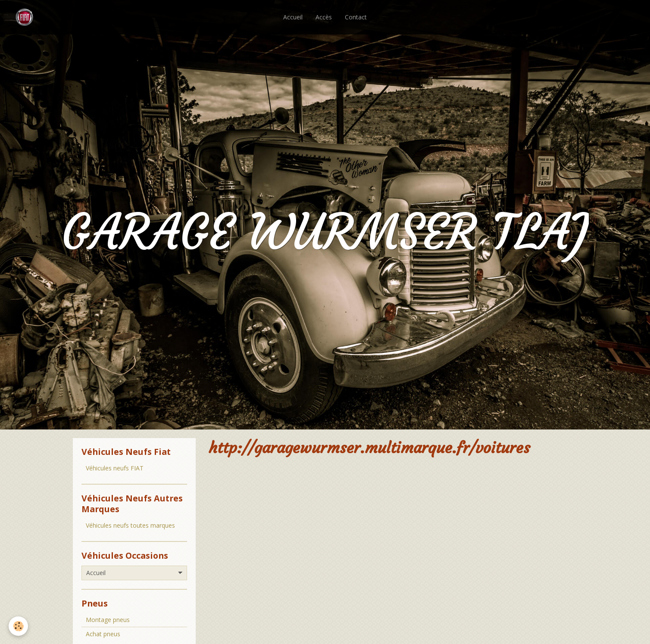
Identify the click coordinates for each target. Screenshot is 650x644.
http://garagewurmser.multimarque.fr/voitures (369, 448)
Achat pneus (103, 634)
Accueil (293, 17)
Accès (324, 17)
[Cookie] (18, 626)
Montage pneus (108, 620)
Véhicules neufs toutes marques (130, 525)
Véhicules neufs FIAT (115, 468)
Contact (356, 17)
